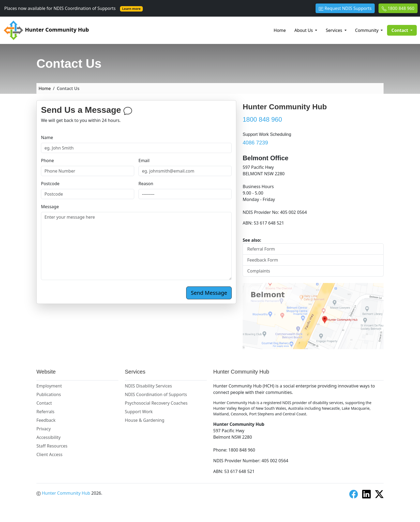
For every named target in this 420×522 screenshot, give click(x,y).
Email (144, 161)
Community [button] (367, 30)
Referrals (45, 412)
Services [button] (334, 30)
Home (280, 30)
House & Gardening (145, 420)
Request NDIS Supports (345, 8)
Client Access (49, 454)
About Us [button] (304, 30)
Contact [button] (404, 30)
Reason (146, 184)
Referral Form (261, 249)
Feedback (46, 420)
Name (47, 137)
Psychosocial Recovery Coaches (156, 403)
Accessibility (48, 437)
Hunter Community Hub (46, 30)
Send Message (209, 293)
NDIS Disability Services (148, 386)
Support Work (139, 412)
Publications (49, 394)
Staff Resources (52, 446)
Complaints (259, 271)
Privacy (44, 429)
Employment (49, 386)
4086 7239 (255, 143)
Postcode (50, 184)
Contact (44, 403)
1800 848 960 (398, 8)
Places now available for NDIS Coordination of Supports (74, 8)
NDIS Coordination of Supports (156, 394)
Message (50, 207)
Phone (47, 161)
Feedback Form (263, 260)
